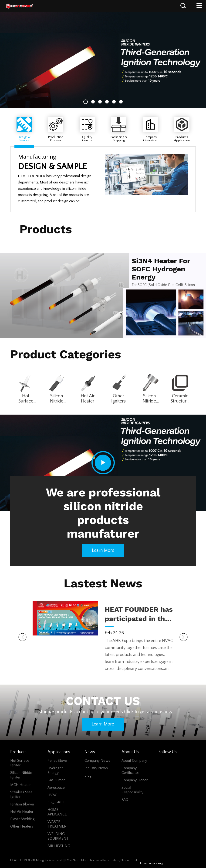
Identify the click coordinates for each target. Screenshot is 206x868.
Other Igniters (118, 399)
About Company (134, 761)
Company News (97, 761)
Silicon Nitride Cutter (149, 399)
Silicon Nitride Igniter (57, 399)
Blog (88, 775)
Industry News (96, 768)
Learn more (103, 550)
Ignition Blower (22, 804)
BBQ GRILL (56, 802)
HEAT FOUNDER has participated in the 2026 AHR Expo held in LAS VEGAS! (139, 614)
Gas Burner (56, 780)
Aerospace (56, 788)
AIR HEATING (59, 846)
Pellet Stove (57, 761)
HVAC (52, 795)
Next (184, 637)
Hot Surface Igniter (26, 399)
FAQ (125, 800)
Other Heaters (22, 826)
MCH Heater (20, 785)
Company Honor (135, 780)
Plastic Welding (22, 819)
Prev (22, 637)
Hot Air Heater (88, 399)
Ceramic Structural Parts (180, 399)
